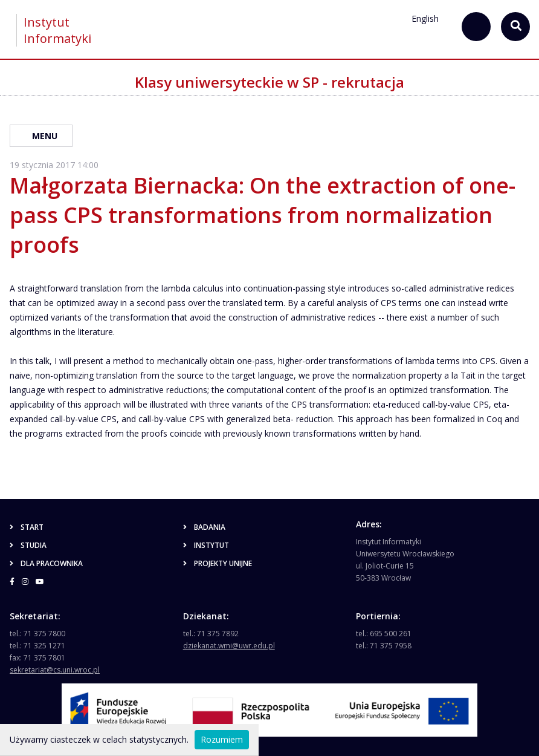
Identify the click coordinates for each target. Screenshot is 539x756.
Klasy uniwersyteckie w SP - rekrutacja (269, 82)
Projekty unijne (218, 563)
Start (27, 527)
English (425, 18)
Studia (28, 545)
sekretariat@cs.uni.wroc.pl (55, 670)
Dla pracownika (46, 563)
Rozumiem (222, 739)
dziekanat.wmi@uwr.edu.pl (229, 646)
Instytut (206, 545)
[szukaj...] (476, 27)
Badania (204, 527)
